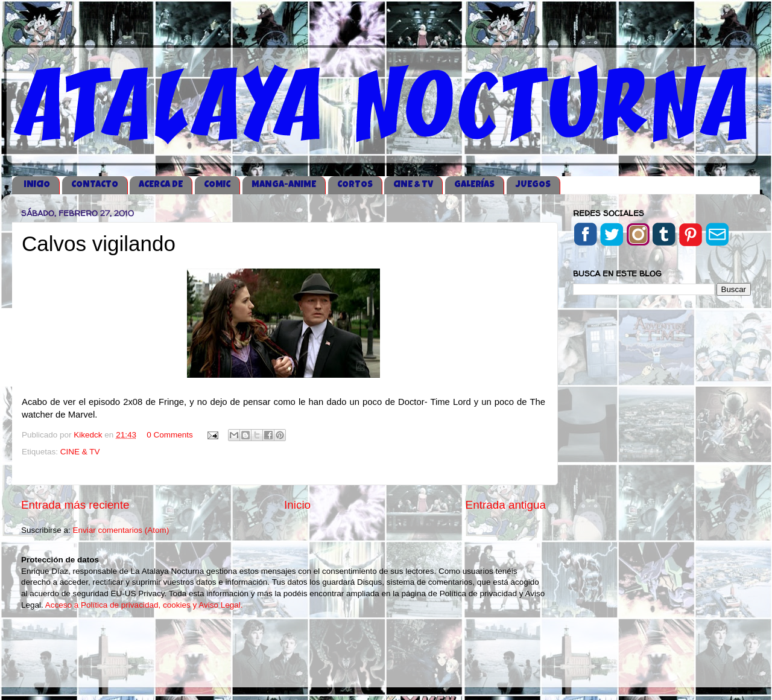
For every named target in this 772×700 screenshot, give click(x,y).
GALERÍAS (474, 185)
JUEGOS (533, 185)
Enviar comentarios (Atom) (121, 530)
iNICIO (37, 185)
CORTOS (355, 185)
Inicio (297, 505)
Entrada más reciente (75, 505)
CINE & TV (413, 185)
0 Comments (170, 435)
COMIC (217, 185)
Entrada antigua (506, 505)
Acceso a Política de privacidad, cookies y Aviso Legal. (144, 605)
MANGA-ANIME (284, 185)
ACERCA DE (161, 185)
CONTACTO (95, 185)
